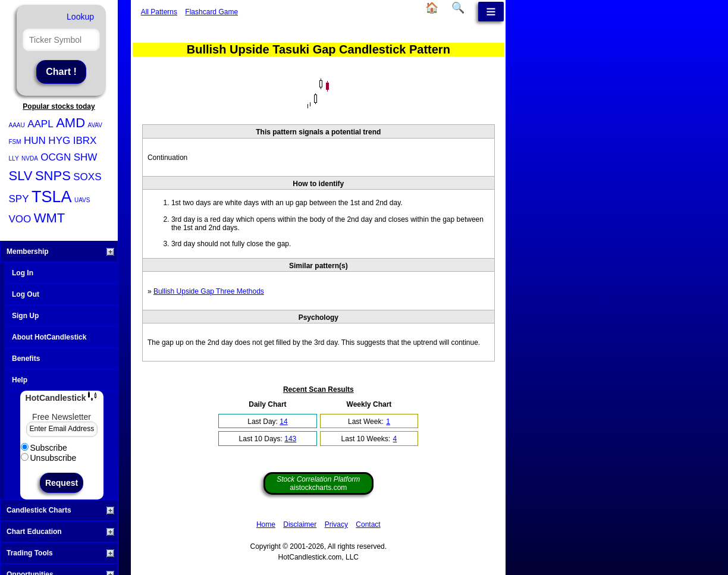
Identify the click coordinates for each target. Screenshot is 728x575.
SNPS (53, 176)
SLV (21, 176)
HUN (35, 141)
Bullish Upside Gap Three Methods (209, 291)
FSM (15, 142)
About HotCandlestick (49, 337)
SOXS (87, 177)
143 (290, 439)
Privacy (336, 524)
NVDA (30, 158)
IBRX (85, 141)
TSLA (52, 197)
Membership (60, 252)
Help (20, 380)
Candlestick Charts (60, 510)
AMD (70, 123)
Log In (23, 273)
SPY (19, 199)
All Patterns (159, 12)
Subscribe (44, 448)
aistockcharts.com (318, 483)
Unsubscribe (49, 458)
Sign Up (25, 316)
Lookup (80, 17)
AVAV (95, 125)
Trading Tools (60, 553)
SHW (86, 157)
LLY (14, 158)
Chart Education (60, 532)
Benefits (26, 359)
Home (266, 524)
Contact (368, 524)
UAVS (82, 200)
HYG (59, 141)
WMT (50, 218)
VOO (20, 219)
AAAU (17, 125)
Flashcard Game (211, 12)
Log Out (26, 294)
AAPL (40, 124)
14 (283, 422)
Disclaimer (300, 524)
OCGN (56, 157)
